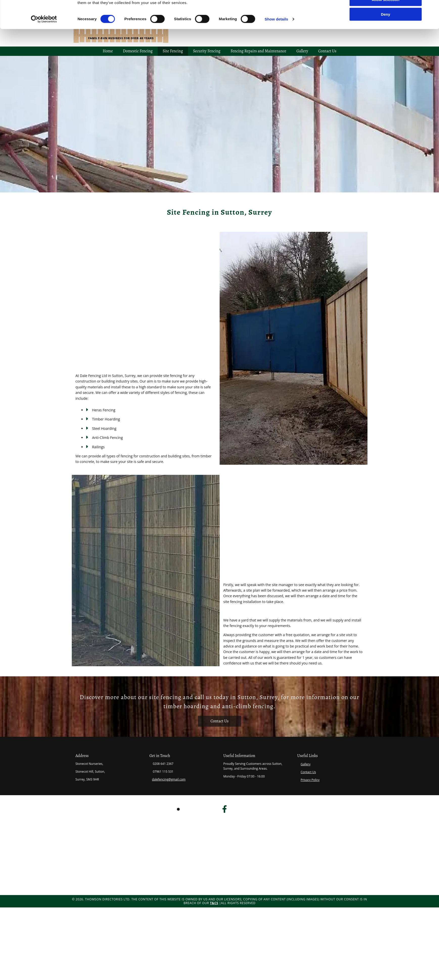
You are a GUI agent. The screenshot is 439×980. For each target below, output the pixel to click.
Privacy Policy (310, 780)
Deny (386, 50)
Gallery (305, 764)
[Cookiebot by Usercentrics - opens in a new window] (44, 55)
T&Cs (214, 903)
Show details (276, 54)
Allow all (386, 20)
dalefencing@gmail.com (169, 779)
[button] (220, 721)
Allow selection (386, 35)
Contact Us (308, 772)
